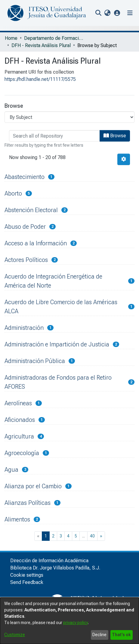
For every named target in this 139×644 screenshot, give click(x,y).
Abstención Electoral (31, 210)
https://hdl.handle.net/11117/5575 (40, 79)
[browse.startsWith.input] (54, 136)
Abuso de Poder (25, 227)
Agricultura (19, 436)
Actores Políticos (26, 260)
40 (92, 536)
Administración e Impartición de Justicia (57, 344)
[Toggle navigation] (130, 13)
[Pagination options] (124, 159)
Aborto (13, 193)
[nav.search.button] (98, 13)
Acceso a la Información (36, 243)
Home (11, 38)
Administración (24, 328)
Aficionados (20, 420)
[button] (117, 13)
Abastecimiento (25, 177)
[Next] (101, 536)
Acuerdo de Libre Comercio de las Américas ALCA (61, 307)
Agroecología (22, 453)
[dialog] (69, 621)
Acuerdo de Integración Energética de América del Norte (53, 281)
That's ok (121, 635)
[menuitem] (107, 13)
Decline (99, 635)
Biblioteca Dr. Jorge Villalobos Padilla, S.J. (55, 568)
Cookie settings (27, 575)
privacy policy (76, 623)
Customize (15, 635)
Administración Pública (35, 361)
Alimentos (17, 519)
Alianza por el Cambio (33, 486)
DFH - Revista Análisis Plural (41, 45)
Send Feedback (27, 582)
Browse (115, 136)
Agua (11, 470)
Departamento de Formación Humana (54, 38)
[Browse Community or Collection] (69, 117)
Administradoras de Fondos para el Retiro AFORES (58, 382)
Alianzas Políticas (28, 503)
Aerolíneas (18, 403)
